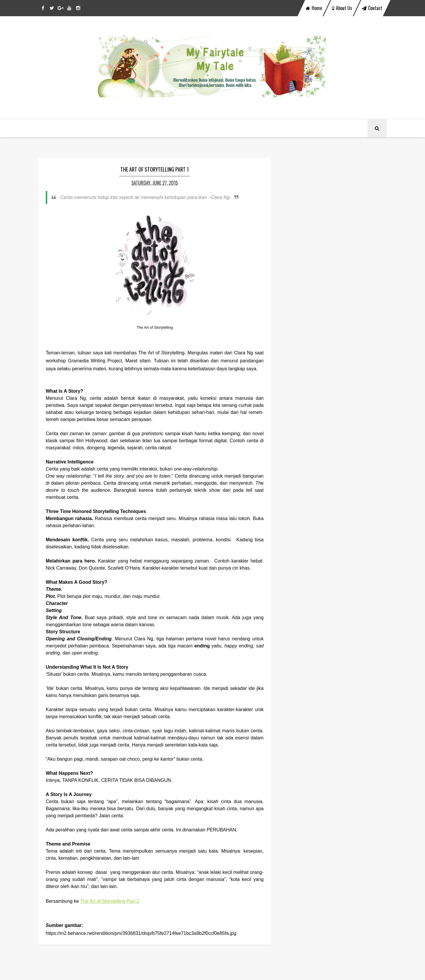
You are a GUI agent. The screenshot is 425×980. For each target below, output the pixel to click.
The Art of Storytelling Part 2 (110, 901)
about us (342, 8)
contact (372, 8)
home (314, 8)
